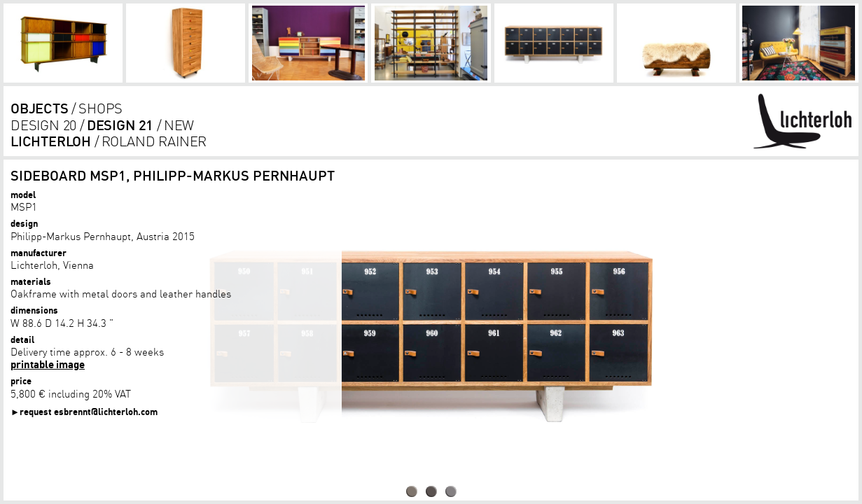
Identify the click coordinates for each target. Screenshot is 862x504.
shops (100, 108)
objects (40, 108)
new (179, 125)
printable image (48, 364)
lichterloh (51, 141)
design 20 (43, 125)
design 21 (120, 125)
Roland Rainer (154, 141)
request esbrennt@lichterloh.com (89, 411)
